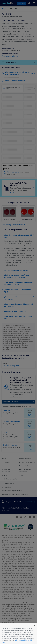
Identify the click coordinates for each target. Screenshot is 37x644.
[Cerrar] (35, 629)
